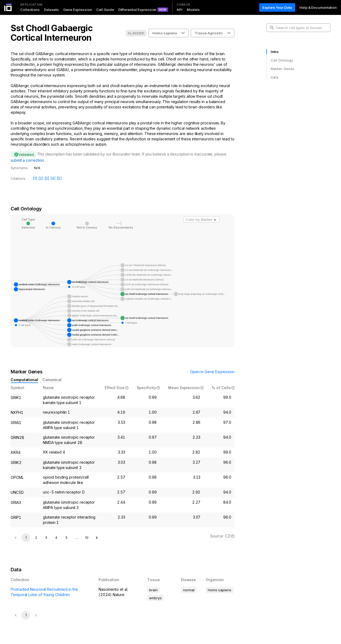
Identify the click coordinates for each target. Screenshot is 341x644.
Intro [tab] (275, 52)
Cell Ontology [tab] (282, 60)
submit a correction (27, 160)
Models (193, 10)
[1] (35, 178)
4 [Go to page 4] (56, 538)
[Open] (215, 220)
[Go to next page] (97, 538)
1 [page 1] (26, 538)
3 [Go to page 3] (46, 538)
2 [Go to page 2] (36, 538)
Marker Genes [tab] (283, 69)
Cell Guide (105, 10)
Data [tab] (275, 77)
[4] (53, 178)
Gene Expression (78, 10)
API (180, 10)
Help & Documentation (318, 7)
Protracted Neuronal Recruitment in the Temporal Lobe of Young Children (44, 592)
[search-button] (272, 28)
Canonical (52, 380)
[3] (47, 178)
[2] (41, 178)
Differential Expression (137, 10)
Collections (30, 10)
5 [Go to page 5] (66, 538)
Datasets (51, 10)
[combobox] (202, 219)
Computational (24, 380)
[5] (59, 178)
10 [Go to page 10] (87, 538)
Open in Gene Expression (212, 372)
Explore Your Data (277, 7)
